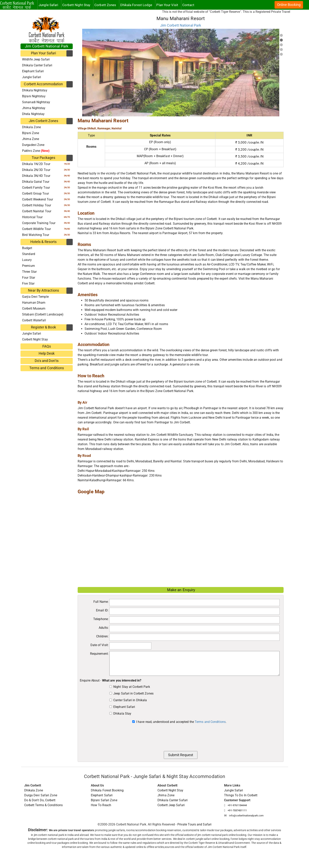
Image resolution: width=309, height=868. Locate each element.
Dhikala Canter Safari (37, 65)
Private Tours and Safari (194, 824)
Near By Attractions (43, 290)
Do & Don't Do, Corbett (40, 800)
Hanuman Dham (34, 303)
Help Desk (47, 353)
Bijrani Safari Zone (104, 800)
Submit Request (181, 755)
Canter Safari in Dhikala (130, 700)
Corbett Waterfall (34, 320)
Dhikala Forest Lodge (136, 5)
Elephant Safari (33, 71)
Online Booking (289, 5)
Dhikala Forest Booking (107, 790)
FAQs (47, 346)
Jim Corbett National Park (47, 46)
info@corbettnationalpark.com (246, 816)
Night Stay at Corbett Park (132, 687)
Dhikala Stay (122, 714)
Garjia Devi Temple (35, 297)
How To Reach (101, 805)
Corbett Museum (34, 308)
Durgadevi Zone (33, 145)
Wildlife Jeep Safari (36, 59)
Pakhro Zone (36, 151)
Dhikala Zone (31, 127)
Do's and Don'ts (47, 361)
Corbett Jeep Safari (171, 805)
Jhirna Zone (31, 139)
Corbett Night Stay (35, 339)
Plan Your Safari (44, 53)
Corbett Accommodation (43, 84)
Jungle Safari (32, 77)
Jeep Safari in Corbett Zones (133, 693)
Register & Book (43, 327)
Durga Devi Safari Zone (41, 795)
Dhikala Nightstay (35, 90)
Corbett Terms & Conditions (44, 805)
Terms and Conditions (47, 368)
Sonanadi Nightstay (36, 102)
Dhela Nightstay (33, 114)
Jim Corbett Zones (44, 121)
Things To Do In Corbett (241, 795)
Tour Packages (43, 158)
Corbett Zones (105, 5)
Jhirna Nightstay (34, 108)
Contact (188, 5)
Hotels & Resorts (44, 242)
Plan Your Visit (167, 5)
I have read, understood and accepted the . (181, 722)
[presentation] (181, 739)
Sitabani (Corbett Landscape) (43, 314)
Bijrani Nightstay (34, 96)
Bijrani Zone (31, 133)
